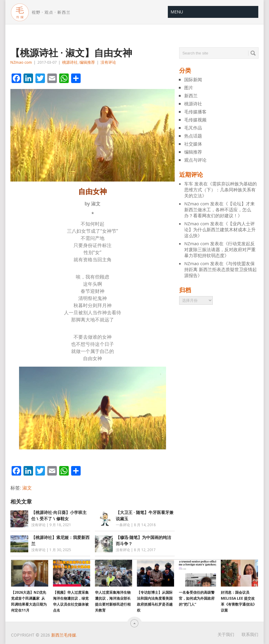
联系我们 (250, 634)
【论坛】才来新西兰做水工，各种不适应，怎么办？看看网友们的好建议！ (219, 210)
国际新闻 (193, 79)
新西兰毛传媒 (64, 635)
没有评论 (108, 62)
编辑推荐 (87, 62)
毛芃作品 (193, 128)
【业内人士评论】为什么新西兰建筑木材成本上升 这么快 (220, 229)
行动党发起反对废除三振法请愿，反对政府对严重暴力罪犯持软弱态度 (220, 249)
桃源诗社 (70, 62)
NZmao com (21, 62)
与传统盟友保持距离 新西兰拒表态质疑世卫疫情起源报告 (220, 269)
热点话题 (193, 136)
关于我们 (226, 634)
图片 (189, 87)
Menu (177, 12)
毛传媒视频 (195, 120)
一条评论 (123, 525)
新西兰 (191, 96)
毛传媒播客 (195, 112)
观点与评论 (195, 160)
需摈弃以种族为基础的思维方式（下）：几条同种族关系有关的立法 (220, 190)
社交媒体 (193, 144)
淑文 (27, 488)
